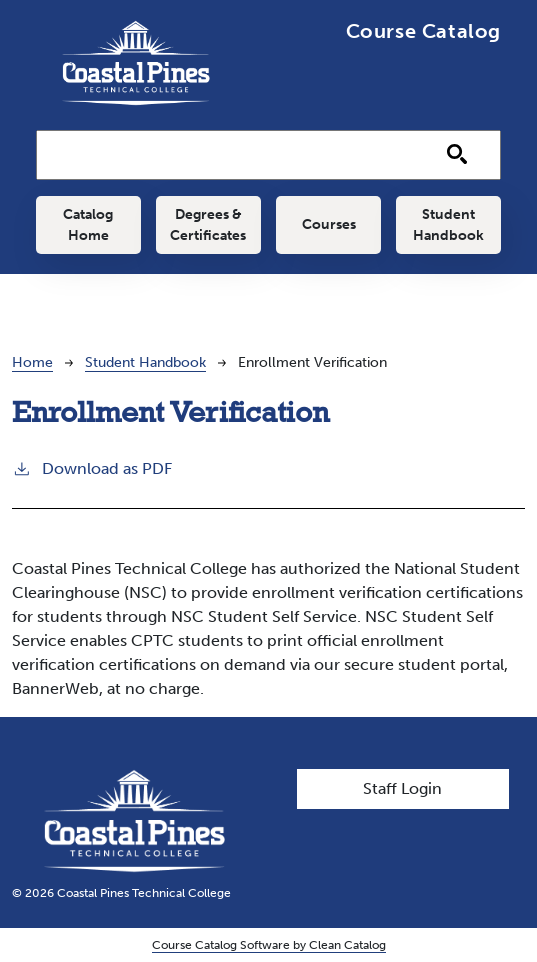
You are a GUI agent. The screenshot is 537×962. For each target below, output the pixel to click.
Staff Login (402, 788)
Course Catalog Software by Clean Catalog (269, 945)
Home (32, 362)
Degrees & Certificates (208, 225)
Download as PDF (92, 467)
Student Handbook (448, 225)
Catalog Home (88, 225)
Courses (329, 224)
